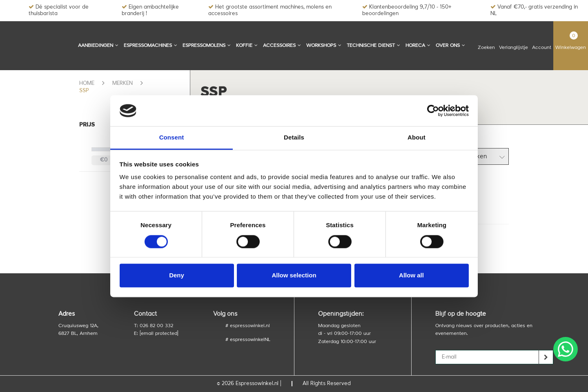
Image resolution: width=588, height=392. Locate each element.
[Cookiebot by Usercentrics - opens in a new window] (433, 111)
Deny (177, 276)
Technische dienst (373, 45)
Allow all (411, 276)
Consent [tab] (172, 138)
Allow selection (294, 276)
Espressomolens (207, 45)
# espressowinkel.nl (248, 326)
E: (156, 334)
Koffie (247, 45)
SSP (84, 91)
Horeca (418, 45)
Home (87, 83)
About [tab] (416, 138)
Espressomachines (150, 45)
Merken (122, 83)
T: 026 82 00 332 (154, 326)
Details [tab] (294, 138)
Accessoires (282, 45)
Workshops (324, 45)
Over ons (450, 45)
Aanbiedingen (98, 45)
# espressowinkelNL (248, 340)
